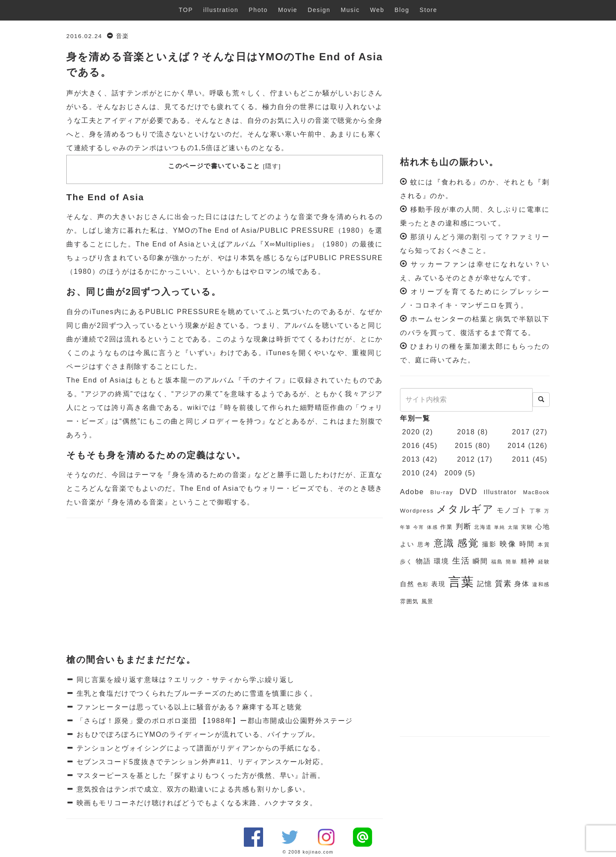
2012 (466, 459)
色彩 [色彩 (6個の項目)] (423, 584)
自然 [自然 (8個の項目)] (407, 584)
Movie (288, 10)
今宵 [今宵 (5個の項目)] (419, 527)
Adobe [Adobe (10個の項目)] (412, 492)
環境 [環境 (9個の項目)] (441, 561)
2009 (453, 473)
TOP (186, 10)
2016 (411, 446)
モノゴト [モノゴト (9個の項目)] (512, 510)
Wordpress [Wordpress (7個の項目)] (417, 511)
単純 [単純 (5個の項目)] (499, 527)
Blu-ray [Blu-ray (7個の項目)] (442, 492)
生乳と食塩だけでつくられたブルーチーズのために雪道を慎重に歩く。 (196, 693)
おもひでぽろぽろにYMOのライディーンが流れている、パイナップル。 (197, 734)
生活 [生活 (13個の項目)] (461, 561)
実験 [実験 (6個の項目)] (527, 527)
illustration (221, 10)
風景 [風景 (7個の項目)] (428, 601)
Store (428, 10)
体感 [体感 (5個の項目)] (432, 527)
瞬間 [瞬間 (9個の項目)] (480, 561)
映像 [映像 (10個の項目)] (508, 544)
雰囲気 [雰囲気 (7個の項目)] (409, 601)
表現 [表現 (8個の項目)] (438, 584)
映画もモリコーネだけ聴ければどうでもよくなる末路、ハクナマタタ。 (196, 803)
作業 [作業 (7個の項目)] (446, 527)
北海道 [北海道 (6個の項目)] (483, 527)
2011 (521, 459)
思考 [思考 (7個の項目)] (424, 544)
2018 (466, 432)
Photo (258, 10)
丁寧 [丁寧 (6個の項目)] (536, 511)
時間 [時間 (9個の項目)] (527, 544)
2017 (521, 432)
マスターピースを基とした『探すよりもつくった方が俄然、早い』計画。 (200, 775)
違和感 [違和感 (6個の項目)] (541, 584)
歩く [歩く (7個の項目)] (406, 562)
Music (350, 10)
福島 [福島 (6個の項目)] (497, 562)
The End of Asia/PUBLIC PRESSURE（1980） (283, 230)
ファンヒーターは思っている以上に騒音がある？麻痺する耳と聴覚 (188, 707)
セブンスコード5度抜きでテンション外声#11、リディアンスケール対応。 (201, 762)
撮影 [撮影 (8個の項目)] (490, 544)
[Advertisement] (225, 587)
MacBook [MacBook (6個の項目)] (536, 492)
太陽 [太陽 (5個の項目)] (513, 527)
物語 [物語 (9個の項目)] (423, 561)
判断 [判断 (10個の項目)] (463, 526)
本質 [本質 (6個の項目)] (544, 545)
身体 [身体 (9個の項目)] (522, 584)
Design (319, 10)
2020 (411, 432)
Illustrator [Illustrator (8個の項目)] (500, 492)
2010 (411, 473)
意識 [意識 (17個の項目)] (444, 543)
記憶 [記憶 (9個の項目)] (484, 584)
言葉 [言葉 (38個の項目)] (461, 582)
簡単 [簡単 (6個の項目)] (512, 562)
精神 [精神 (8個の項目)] (528, 561)
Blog (402, 10)
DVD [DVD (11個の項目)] (468, 492)
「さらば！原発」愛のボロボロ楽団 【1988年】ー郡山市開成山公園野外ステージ (213, 721)
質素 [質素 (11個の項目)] (503, 584)
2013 (411, 459)
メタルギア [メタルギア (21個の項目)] (465, 509)
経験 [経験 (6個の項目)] (544, 562)
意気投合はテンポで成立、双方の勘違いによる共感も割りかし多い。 (192, 789)
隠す (272, 166)
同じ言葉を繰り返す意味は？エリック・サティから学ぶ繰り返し (184, 680)
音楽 (123, 36)
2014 (517, 446)
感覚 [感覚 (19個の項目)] (468, 543)
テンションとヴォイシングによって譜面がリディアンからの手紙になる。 (200, 748)
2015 (464, 446)
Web (377, 10)
